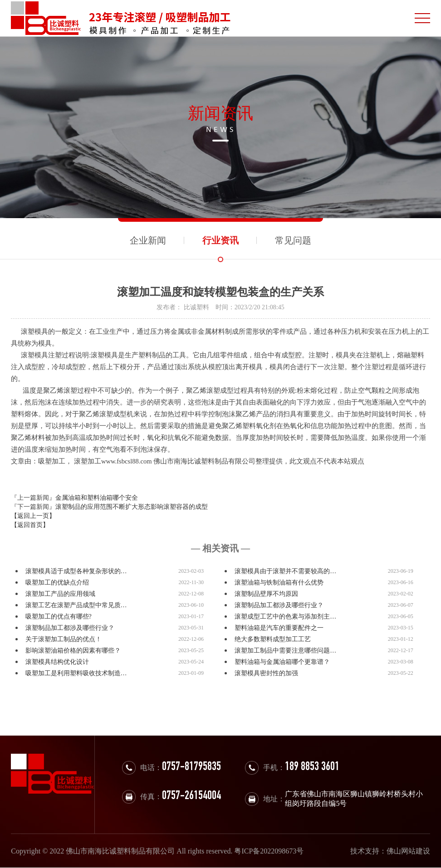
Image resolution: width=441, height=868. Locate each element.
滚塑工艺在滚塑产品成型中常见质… (76, 605)
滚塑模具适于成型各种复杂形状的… (76, 571)
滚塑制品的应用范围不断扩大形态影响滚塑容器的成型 (132, 507)
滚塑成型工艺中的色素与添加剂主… (285, 617)
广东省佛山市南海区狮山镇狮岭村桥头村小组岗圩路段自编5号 (354, 799)
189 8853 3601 (312, 768)
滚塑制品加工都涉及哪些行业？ (279, 605)
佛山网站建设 (408, 851)
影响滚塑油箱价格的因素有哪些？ (73, 651)
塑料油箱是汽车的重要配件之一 (279, 628)
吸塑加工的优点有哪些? (59, 617)
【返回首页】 (30, 525)
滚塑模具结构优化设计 (57, 662)
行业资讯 (220, 240)
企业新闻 (148, 240)
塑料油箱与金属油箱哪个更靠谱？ (282, 662)
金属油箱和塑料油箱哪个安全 (97, 498)
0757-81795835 (191, 768)
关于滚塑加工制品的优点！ (64, 639)
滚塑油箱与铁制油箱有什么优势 (279, 583)
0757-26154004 (191, 797)
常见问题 (293, 240)
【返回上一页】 (33, 516)
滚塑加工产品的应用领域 (60, 594)
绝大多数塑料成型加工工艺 (273, 639)
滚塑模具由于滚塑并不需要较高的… (285, 571)
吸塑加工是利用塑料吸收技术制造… (76, 673)
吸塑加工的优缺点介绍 (57, 583)
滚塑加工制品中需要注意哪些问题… (285, 651)
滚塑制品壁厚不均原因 (266, 594)
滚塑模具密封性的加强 (266, 673)
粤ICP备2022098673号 (269, 851)
